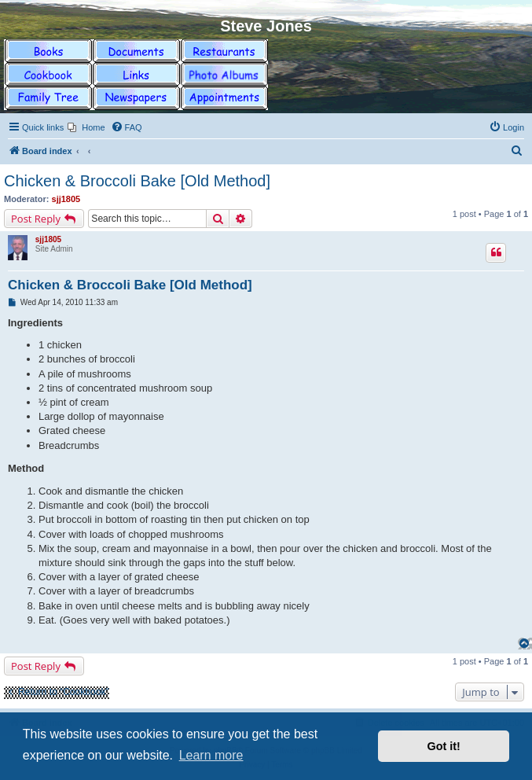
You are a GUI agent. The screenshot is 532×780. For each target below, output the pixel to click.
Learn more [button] (211, 755)
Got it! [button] (444, 746)
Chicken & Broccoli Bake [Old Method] (137, 181)
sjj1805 (66, 199)
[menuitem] (86, 127)
